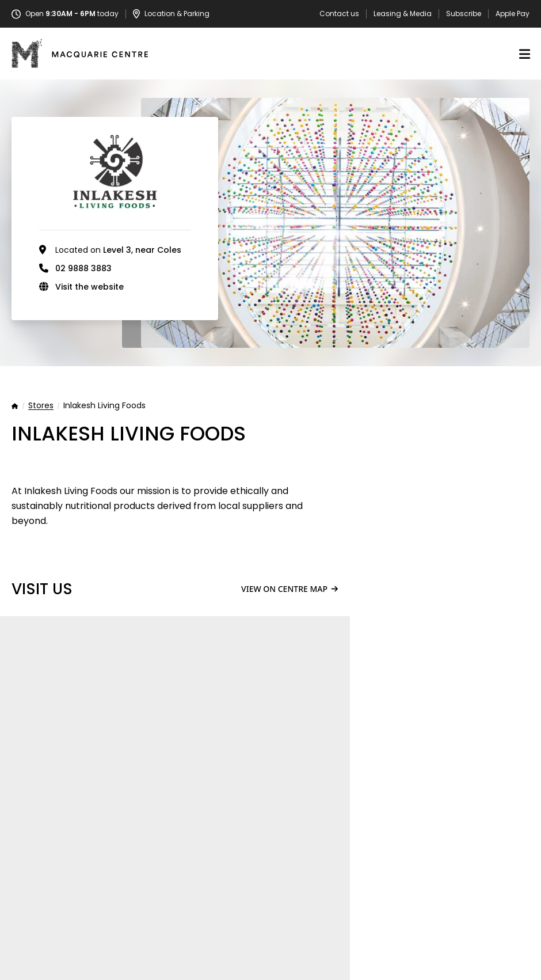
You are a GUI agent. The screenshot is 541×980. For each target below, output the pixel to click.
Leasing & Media (403, 14)
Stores (41, 406)
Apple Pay (513, 14)
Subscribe (464, 14)
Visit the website (89, 287)
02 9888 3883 (83, 268)
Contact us (339, 14)
